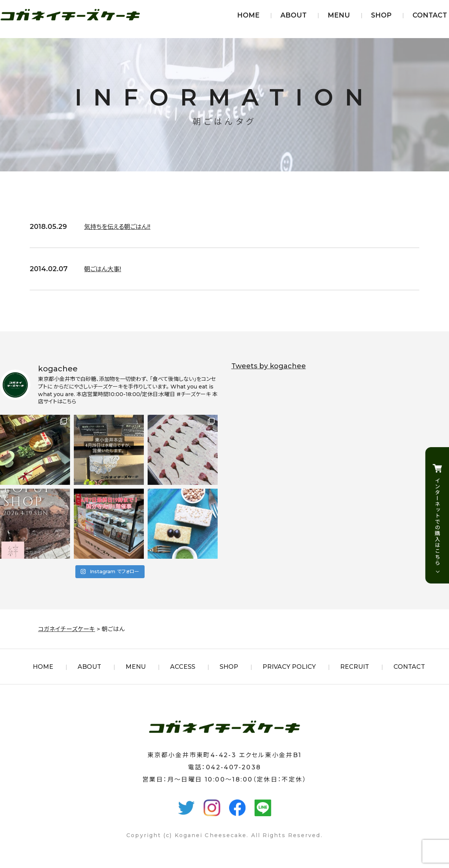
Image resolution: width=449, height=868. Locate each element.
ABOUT (294, 15)
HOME (248, 15)
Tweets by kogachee (269, 366)
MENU (339, 15)
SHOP (381, 15)
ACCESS (183, 667)
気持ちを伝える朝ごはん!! (121, 227)
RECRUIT (355, 667)
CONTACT (430, 15)
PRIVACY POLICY (289, 667)
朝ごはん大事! (105, 269)
